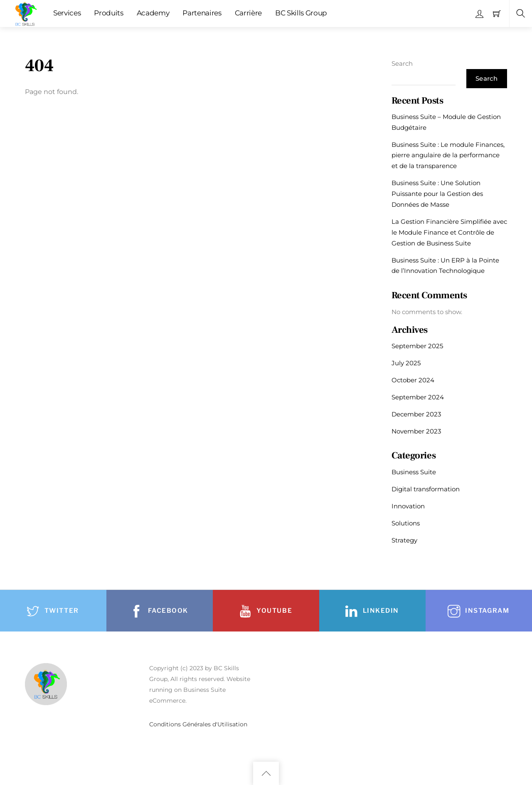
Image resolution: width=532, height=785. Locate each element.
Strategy (404, 540)
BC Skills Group (301, 13)
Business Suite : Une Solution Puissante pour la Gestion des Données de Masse (437, 194)
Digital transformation (426, 489)
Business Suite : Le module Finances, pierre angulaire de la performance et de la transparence (448, 155)
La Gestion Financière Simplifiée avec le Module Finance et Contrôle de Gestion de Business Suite (449, 232)
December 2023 (416, 414)
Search (402, 63)
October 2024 (413, 380)
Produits (108, 13)
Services (67, 13)
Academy (153, 13)
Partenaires (202, 13)
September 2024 (418, 397)
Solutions (406, 523)
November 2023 (416, 431)
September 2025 (417, 346)
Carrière (248, 13)
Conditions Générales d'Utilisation (198, 724)
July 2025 (406, 363)
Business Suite (414, 472)
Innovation (408, 506)
